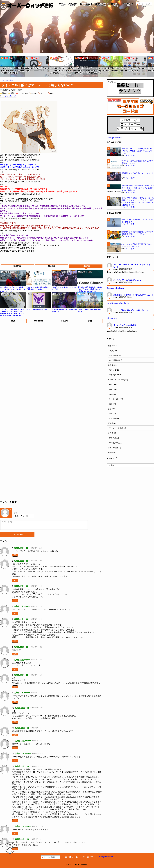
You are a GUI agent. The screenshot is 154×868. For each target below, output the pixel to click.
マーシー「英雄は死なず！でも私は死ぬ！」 (131, 310)
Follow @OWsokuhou (114, 138)
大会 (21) (112, 404)
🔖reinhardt (33, 93)
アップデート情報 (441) (118, 428)
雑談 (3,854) (112, 365)
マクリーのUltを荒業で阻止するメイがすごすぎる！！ (132, 266)
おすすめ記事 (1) (114, 448)
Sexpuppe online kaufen (115, 288)
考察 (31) (112, 414)
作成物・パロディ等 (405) (118, 380)
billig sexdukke (112, 318)
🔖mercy (51, 93)
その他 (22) (112, 433)
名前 (16, 513)
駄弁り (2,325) (114, 370)
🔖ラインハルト (22, 93)
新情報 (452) (112, 423)
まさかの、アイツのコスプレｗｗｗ (127, 280)
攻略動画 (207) (115, 418)
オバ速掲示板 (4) (115, 443)
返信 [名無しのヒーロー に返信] (15, 555)
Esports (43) (112, 394)
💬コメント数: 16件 (8, 96)
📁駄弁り (4, 93)
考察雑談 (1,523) (115, 375)
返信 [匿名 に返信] (15, 833)
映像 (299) (113, 389)
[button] (2, 65)
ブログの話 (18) (115, 438)
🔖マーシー (43, 93)
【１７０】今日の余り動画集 (125, 325)
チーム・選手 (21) (116, 399)
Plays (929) (113, 351)
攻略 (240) (112, 409)
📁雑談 (11, 93)
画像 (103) (113, 385)
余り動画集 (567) (115, 360)
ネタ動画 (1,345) (115, 355)
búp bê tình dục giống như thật (118, 303)
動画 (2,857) (112, 346)
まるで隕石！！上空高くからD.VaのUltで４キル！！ (133, 295)
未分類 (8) (112, 452)
